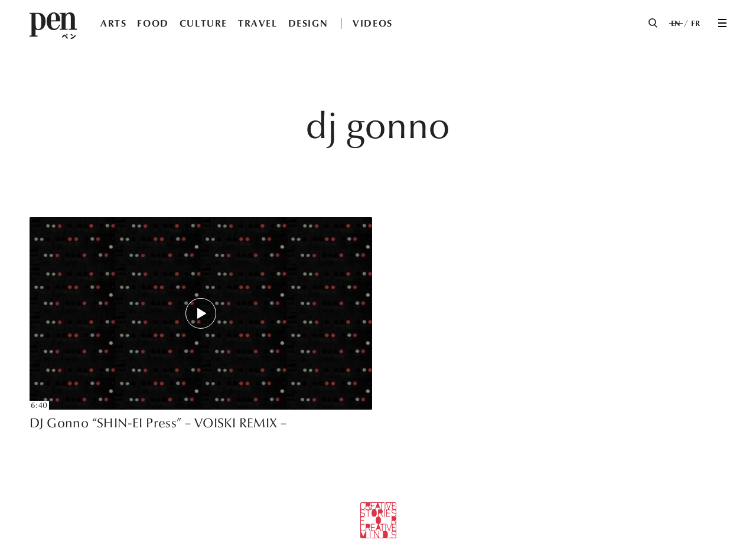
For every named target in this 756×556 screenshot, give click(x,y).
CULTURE (203, 23)
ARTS (113, 23)
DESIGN (308, 23)
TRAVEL (258, 23)
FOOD (153, 23)
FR (695, 24)
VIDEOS (373, 23)
